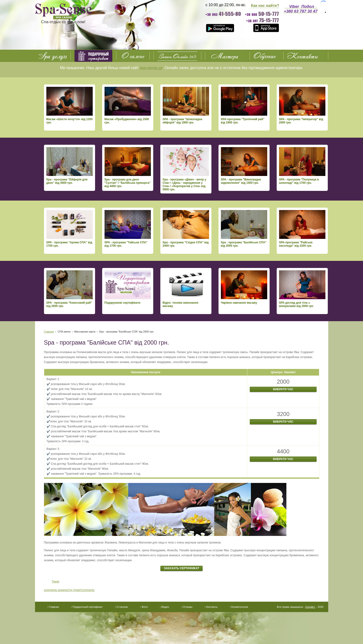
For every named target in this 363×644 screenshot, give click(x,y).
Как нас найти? (265, 6)
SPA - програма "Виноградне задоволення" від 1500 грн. (244, 166)
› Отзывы (187, 607)
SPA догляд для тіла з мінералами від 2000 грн (302, 289)
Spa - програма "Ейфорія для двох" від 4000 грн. (70, 166)
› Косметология (239, 607)
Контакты (306, 56)
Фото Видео (227, 56)
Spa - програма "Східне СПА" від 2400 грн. (186, 229)
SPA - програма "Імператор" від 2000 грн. (302, 105)
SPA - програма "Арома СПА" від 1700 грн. (70, 229)
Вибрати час (283, 389)
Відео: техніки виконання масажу (186, 289)
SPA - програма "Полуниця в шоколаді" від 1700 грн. (302, 166)
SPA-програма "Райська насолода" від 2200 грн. (302, 229)
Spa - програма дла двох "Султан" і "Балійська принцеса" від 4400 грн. (128, 167)
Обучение (267, 56)
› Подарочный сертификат (87, 607)
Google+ (310, 607)
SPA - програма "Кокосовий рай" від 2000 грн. (70, 289)
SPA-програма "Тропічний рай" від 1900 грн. (244, 105)
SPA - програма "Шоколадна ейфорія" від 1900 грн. (186, 105)
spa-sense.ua (151, 68)
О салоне (133, 56)
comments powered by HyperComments (69, 590)
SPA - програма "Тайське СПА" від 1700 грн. (128, 229)
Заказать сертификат (181, 568)
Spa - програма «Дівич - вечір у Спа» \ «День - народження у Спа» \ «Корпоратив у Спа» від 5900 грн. (186, 169)
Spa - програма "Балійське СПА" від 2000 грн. (244, 229)
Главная (49, 332)
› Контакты (211, 607)
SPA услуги (53, 56)
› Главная (53, 607)
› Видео (164, 607)
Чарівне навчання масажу (244, 287)
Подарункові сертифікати (128, 287)
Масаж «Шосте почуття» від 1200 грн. (70, 105)
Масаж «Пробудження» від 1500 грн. (128, 105)
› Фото (144, 607)
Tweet (56, 582)
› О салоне (121, 607)
